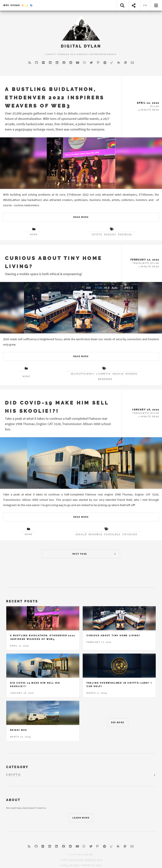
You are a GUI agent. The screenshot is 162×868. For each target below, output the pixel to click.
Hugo (99, 865)
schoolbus (112, 534)
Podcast (110, 235)
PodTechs (125, 235)
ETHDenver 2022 (77, 194)
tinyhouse (130, 534)
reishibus (96, 534)
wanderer (105, 379)
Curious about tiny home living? (113, 635)
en (145, 5)
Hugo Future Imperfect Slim (85, 860)
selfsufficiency (83, 374)
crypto (14, 775)
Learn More (81, 818)
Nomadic (132, 374)
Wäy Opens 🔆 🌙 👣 (18, 5)
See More (118, 723)
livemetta (103, 374)
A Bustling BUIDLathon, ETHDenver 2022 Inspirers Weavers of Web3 (55, 97)
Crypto (97, 235)
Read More (81, 217)
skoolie (118, 374)
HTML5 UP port (71, 865)
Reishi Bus (19, 730)
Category (17, 767)
